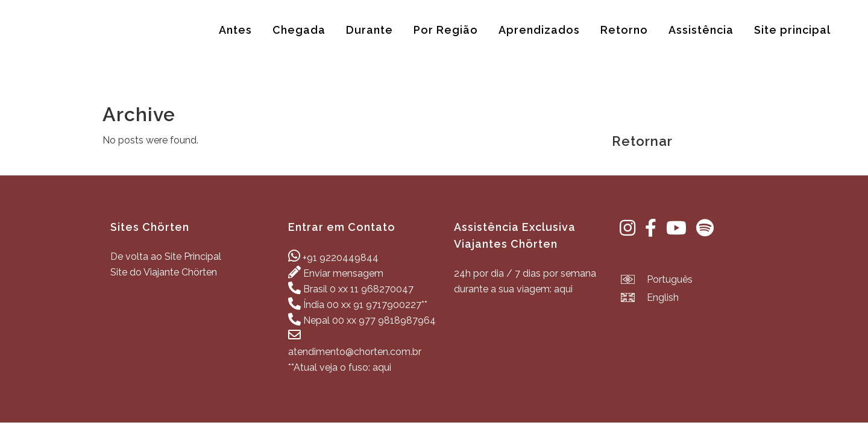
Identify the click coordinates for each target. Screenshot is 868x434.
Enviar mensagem (343, 273)
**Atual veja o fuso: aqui (340, 367)
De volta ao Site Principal (166, 256)
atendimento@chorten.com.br (355, 352)
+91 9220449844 (341, 258)
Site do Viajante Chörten (164, 272)
